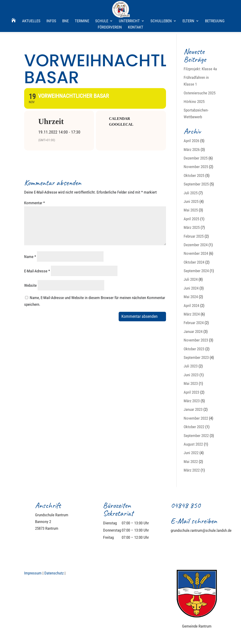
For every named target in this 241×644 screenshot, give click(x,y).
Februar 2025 (194, 236)
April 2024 (191, 306)
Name (30, 257)
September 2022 (196, 436)
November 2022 (196, 418)
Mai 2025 (191, 210)
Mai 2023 (191, 383)
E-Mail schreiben (194, 521)
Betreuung (215, 5)
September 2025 (196, 184)
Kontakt (136, 12)
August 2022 (193, 444)
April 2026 (191, 141)
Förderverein (110, 12)
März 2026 (192, 150)
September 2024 (196, 271)
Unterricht (129, 5)
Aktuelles (31, 5)
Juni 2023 (191, 375)
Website (30, 285)
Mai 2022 (191, 462)
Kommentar (34, 203)
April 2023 (191, 392)
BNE (65, 5)
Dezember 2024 (196, 245)
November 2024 (196, 253)
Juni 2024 (191, 288)
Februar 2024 (194, 323)
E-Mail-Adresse (37, 271)
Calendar (119, 119)
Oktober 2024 (194, 262)
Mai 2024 (191, 297)
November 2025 (196, 167)
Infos (51, 5)
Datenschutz (54, 573)
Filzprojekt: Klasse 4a (200, 69)
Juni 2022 (191, 453)
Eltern (188, 5)
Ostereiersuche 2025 (200, 93)
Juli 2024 (191, 279)
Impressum (33, 573)
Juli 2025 (191, 193)
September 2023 (196, 357)
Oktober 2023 (194, 349)
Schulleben (161, 5)
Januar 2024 (193, 332)
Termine (82, 5)
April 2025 (191, 219)
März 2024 (192, 314)
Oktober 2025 (194, 175)
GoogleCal (121, 124)
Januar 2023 (193, 409)
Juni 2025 (191, 201)
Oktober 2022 (194, 427)
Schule (102, 5)
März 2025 (192, 227)
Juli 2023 (191, 366)
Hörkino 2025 (194, 102)
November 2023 (196, 340)
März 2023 (192, 401)
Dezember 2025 (196, 158)
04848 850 (186, 505)
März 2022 (192, 470)
